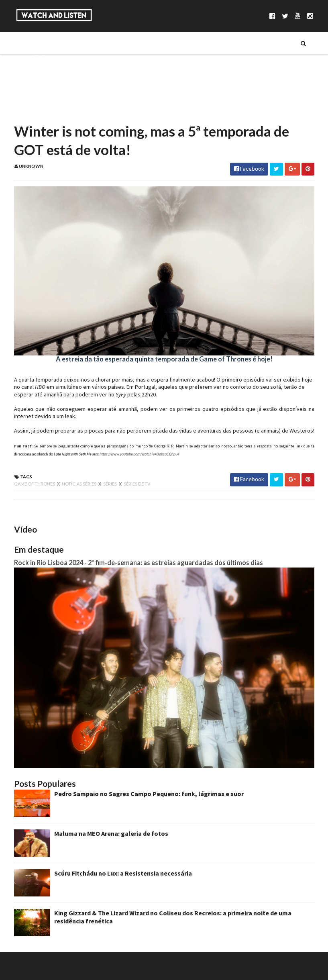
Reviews (39, 111)
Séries (36, 70)
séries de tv (137, 484)
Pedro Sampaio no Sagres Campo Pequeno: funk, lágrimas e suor (149, 794)
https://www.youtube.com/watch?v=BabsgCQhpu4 (140, 454)
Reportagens (45, 98)
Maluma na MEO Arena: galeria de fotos (111, 833)
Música (38, 57)
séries (110, 484)
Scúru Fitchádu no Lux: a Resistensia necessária (123, 873)
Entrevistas (43, 84)
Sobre (36, 43)
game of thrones (35, 484)
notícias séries (79, 484)
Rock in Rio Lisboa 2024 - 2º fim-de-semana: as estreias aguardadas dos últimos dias (139, 562)
